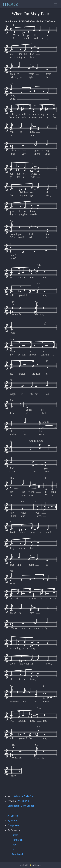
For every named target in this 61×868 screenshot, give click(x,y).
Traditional (17, 854)
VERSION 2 (24, 801)
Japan (15, 845)
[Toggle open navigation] (56, 4)
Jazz (14, 849)
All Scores (13, 816)
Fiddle (15, 835)
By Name (12, 821)
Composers (14, 825)
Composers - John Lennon (21, 806)
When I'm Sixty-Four (24, 796)
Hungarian (17, 840)
